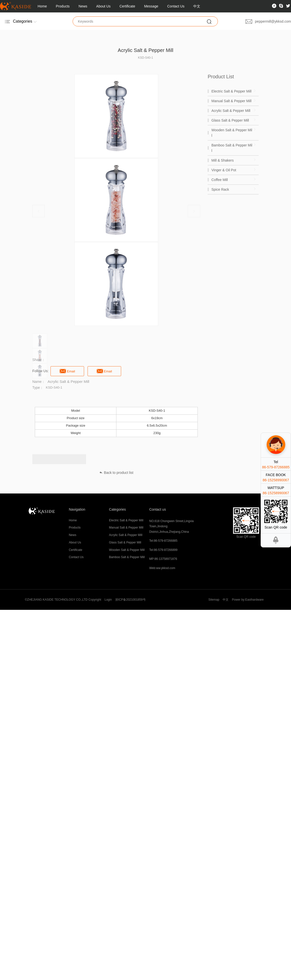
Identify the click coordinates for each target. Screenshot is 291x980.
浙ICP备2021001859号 (130, 600)
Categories (117, 509)
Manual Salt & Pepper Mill (126, 528)
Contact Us (176, 6)
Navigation (77, 509)
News (83, 6)
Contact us (158, 509)
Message (151, 6)
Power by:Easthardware (248, 600)
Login (108, 600)
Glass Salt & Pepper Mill (125, 542)
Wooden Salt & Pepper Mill (127, 550)
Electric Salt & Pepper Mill (126, 520)
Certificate (127, 6)
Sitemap (214, 600)
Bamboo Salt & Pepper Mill (127, 557)
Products (63, 6)
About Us (103, 6)
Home (42, 6)
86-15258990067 (276, 480)
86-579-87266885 (276, 467)
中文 (197, 6)
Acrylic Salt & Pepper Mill (126, 535)
